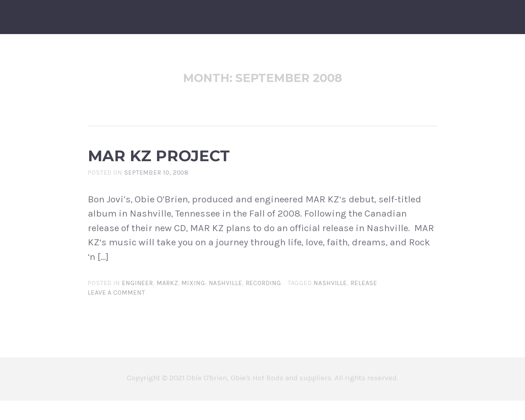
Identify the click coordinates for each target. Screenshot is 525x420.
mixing (193, 302)
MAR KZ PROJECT (216, 165)
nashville (226, 302)
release (364, 302)
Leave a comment (117, 312)
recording (264, 302)
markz (167, 302)
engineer (137, 302)
